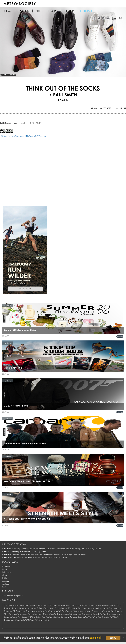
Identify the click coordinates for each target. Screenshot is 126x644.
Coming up (67, 611)
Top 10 (57, 557)
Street (14, 608)
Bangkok (8, 611)
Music (76, 611)
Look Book (26, 611)
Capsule (60, 614)
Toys (70, 555)
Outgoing (43, 605)
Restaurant (21, 614)
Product (120, 336)
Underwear (116, 608)
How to (16, 555)
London (34, 605)
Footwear (17, 620)
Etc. (118, 605)
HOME (8, 11)
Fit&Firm (31, 617)
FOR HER (69, 11)
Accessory (86, 614)
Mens (82, 611)
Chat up (49, 611)
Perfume (38, 620)
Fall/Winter (70, 614)
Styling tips (96, 617)
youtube (6, 584)
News (14, 617)
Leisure (53, 11)
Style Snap (42, 552)
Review (105, 605)
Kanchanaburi (22, 605)
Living (46, 620)
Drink (38, 617)
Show (88, 611)
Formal (64, 608)
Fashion (24, 11)
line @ (5, 569)
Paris (42, 611)
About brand (87, 549)
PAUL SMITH (36, 123)
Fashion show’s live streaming (68, 549)
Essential (38, 557)
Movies (35, 611)
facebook (6, 566)
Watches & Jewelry (45, 549)
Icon (34, 552)
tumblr (5, 587)
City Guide (48, 557)
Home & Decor (60, 555)
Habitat (57, 611)
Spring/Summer (35, 614)
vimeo (5, 575)
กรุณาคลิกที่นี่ (96, 638)
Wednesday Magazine (13, 596)
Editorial (86, 11)
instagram (6, 572)
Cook (79, 605)
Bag (94, 614)
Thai (73, 605)
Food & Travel (27, 555)
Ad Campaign (107, 611)
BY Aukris (63, 100)
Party (57, 608)
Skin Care (22, 617)
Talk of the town (46, 608)
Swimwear (65, 605)
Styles (24, 123)
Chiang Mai (32, 608)
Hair (75, 608)
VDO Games (54, 605)
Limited (16, 611)
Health (87, 617)
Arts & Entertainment (43, 555)
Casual (12, 614)
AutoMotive (28, 620)
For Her (98, 549)
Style (39, 11)
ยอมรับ (113, 638)
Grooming (15, 552)
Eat (5, 605)
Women (22, 608)
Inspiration (26, 552)
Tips (43, 617)
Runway (17, 549)
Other (85, 605)
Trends (110, 614)
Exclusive (18, 557)
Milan (98, 605)
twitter (5, 578)
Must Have (13, 123)
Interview (97, 608)
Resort (113, 605)
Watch (105, 617)
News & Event (80, 555)
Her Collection (85, 608)
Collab (52, 614)
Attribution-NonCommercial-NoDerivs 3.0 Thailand (24, 136)
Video (64, 557)
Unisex (92, 605)
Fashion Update (29, 549)
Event (80, 617)
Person (11, 605)
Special (106, 608)
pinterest (6, 581)
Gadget (7, 620)
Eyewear (96, 611)
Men (78, 614)
